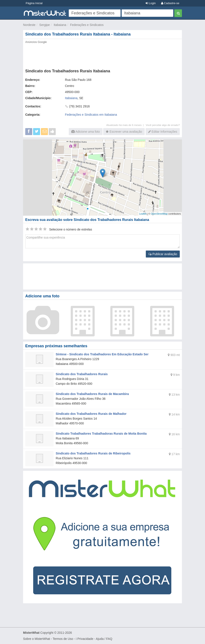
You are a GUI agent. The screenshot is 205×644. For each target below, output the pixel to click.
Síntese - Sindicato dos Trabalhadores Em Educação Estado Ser (102, 354)
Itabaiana (60, 25)
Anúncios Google (36, 42)
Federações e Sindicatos (87, 25)
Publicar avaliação (163, 254)
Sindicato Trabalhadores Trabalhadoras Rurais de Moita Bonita (101, 434)
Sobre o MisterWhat (37, 639)
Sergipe (45, 25)
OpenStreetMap (159, 214)
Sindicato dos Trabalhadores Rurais (82, 374)
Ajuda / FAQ (104, 639)
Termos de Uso (63, 639)
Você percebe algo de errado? (163, 125)
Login (151, 3)
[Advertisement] (102, 55)
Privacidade (85, 639)
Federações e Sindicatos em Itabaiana (91, 115)
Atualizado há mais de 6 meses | (126, 125)
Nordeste (29, 25)
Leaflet (143, 214)
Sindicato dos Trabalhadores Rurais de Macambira (92, 394)
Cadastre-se (170, 3)
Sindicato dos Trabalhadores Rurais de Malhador (91, 414)
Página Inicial (34, 3)
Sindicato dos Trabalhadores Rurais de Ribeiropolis (93, 453)
